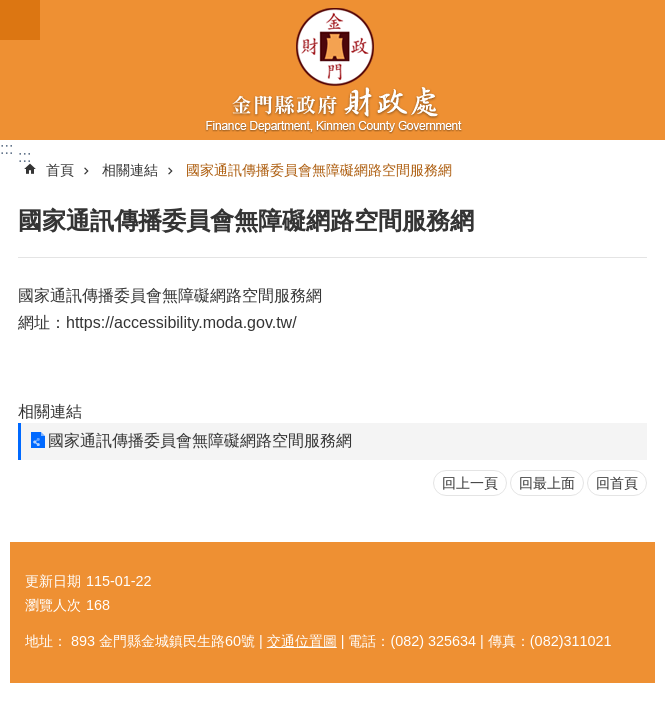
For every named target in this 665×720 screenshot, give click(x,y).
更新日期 (53, 581)
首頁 (60, 170)
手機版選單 (20, 20)
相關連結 (130, 170)
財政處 (332, 70)
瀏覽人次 (53, 605)
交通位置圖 (302, 641)
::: (6, 148)
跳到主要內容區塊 (10, 10)
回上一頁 (470, 483)
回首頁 (617, 483)
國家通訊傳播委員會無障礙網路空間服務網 (319, 170)
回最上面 (547, 483)
